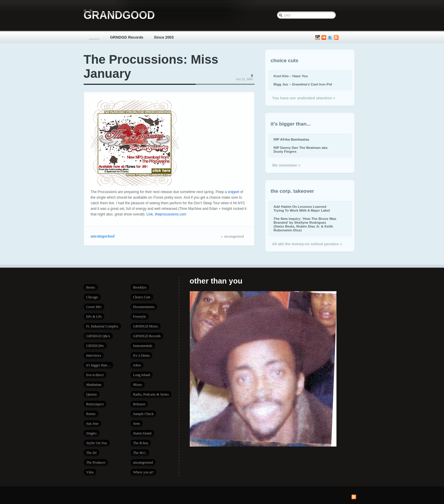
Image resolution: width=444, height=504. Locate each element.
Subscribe (336, 38)
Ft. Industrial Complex (102, 326)
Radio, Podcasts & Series (151, 394)
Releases (139, 404)
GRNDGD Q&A (98, 336)
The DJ (91, 453)
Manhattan (94, 385)
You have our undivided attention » (304, 98)
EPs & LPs (94, 317)
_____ (94, 37)
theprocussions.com (171, 214)
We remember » (286, 165)
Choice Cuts (142, 297)
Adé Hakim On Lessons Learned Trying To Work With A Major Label (302, 208)
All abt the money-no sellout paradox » (307, 244)
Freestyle (140, 317)
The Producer (96, 462)
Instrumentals (143, 346)
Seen (137, 424)
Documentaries (144, 307)
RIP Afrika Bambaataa (292, 139)
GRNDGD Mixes (146, 326)
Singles (91, 433)
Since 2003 (164, 37)
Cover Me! (94, 307)
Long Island (142, 375)
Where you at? (143, 472)
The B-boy (141, 443)
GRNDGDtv (95, 346)
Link (150, 214)
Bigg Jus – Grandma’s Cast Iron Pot (303, 84)
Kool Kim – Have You (291, 76)
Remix (91, 414)
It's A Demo (142, 355)
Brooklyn (140, 287)
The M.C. (140, 453)
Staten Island (142, 433)
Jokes (137, 365)
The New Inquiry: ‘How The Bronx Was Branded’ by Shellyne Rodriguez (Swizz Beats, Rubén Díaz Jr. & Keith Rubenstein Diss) (305, 224)
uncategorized (103, 236)
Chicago (92, 297)
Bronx (91, 287)
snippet (233, 192)
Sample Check (143, 414)
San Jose (93, 424)
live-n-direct (95, 375)
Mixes (138, 385)
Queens (92, 394)
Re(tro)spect (95, 404)
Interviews (94, 355)
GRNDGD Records (127, 37)
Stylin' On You (97, 443)
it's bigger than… (99, 365)
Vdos (90, 472)
